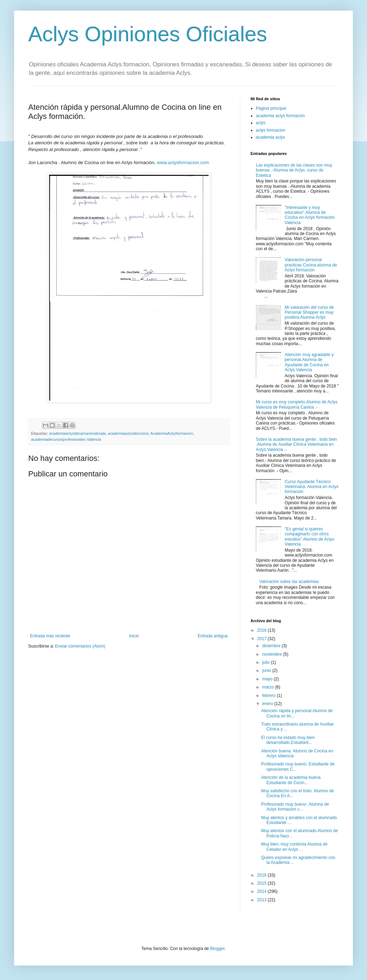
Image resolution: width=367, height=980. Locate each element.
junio (267, 671)
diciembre (272, 646)
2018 (263, 630)
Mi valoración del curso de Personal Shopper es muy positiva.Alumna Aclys (309, 312)
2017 (263, 639)
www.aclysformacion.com (183, 163)
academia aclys (270, 137)
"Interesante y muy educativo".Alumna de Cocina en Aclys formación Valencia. (310, 215)
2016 (263, 875)
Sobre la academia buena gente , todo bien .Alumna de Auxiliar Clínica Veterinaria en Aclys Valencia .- (296, 444)
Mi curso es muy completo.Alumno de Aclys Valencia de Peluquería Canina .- (297, 404)
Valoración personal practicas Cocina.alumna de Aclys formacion (311, 265)
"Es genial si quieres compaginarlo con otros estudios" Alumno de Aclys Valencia (309, 537)
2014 (263, 891)
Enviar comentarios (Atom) (80, 646)
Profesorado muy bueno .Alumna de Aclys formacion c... (295, 807)
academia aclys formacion (280, 116)
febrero (269, 696)
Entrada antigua (213, 636)
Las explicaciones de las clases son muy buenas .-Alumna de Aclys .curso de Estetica (294, 170)
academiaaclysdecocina (128, 433)
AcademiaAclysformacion (172, 433)
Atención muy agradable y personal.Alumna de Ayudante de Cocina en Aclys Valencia (309, 362)
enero (268, 704)
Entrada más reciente (50, 636)
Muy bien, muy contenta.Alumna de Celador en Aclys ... (294, 847)
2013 (263, 900)
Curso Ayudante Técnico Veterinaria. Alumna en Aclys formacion (312, 487)
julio (267, 662)
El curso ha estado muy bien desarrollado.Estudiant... (288, 740)
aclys (261, 123)
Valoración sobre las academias (289, 582)
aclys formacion (270, 130)
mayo (268, 679)
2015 (263, 883)
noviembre (273, 654)
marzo (269, 687)
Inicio (134, 636)
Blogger (217, 949)
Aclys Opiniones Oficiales (148, 34)
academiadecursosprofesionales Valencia (66, 439)
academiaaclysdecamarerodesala (77, 433)
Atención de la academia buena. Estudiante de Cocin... (291, 780)
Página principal (271, 108)
